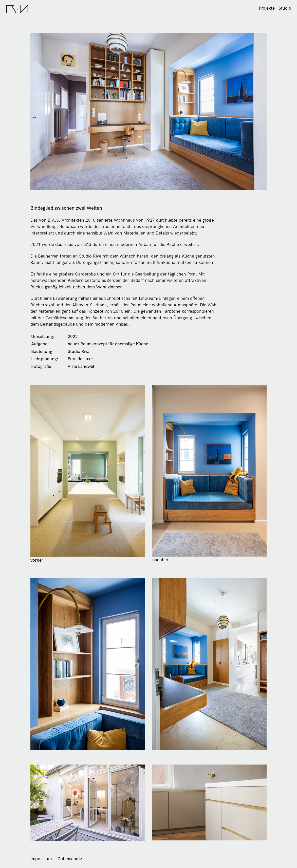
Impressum (41, 859)
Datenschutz (70, 859)
